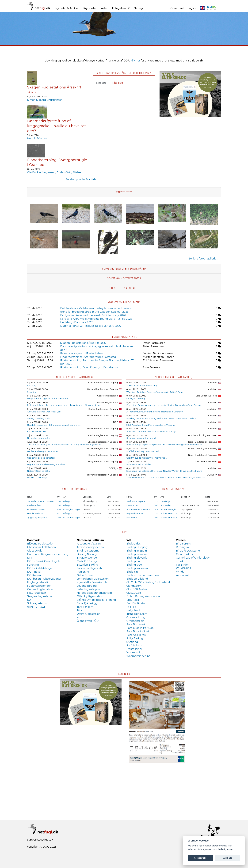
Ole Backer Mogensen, (42, 172)
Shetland (132, 642)
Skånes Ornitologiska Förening (96, 600)
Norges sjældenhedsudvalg (94, 593)
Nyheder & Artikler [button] (67, 8)
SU (29, 600)
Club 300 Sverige (88, 561)
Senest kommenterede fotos (124, 278)
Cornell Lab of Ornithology (193, 558)
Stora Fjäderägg (87, 603)
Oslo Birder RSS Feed (206, 396)
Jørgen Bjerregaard (37, 518)
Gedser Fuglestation (108, 396)
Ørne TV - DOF (36, 607)
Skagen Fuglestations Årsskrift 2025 (83, 343)
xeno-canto (183, 575)
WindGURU (183, 568)
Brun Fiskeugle (168, 509)
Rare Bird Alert (136, 624)
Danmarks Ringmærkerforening (48, 554)
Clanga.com (134, 586)
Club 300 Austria (137, 589)
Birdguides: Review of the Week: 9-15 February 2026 (93, 315)
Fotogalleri (119, 8)
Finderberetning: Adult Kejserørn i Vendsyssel (89, 367)
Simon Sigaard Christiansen (45, 100)
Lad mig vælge (225, 849)
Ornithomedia (135, 621)
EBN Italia (133, 600)
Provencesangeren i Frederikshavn (82, 353)
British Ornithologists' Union (203, 435)
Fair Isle (131, 607)
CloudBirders (184, 554)
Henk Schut (132, 505)
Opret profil (178, 8)
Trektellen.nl (134, 649)
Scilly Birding (135, 638)
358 (59, 505)
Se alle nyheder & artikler (82, 179)
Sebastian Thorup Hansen (40, 501)
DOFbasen (34, 575)
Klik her (135, 61)
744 (156, 509)
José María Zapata (135, 501)
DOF (116, 422)
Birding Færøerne (88, 551)
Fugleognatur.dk (38, 582)
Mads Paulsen (34, 505)
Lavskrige (165, 501)
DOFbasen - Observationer (44, 579)
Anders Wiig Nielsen (69, 172)
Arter (104, 8)
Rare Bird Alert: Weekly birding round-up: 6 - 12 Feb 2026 (96, 319)
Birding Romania (137, 554)
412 (59, 513)
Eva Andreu (132, 518)
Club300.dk (34, 551)
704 (156, 518)
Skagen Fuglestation (40, 596)
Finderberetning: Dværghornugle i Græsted (88, 357)
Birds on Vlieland (137, 579)
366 (59, 518)
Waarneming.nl (136, 653)
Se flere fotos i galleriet (203, 259)
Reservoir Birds (136, 635)
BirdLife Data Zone (188, 551)
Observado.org (136, 617)
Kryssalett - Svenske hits (92, 582)
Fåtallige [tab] (117, 83)
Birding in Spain (137, 551)
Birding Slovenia (137, 558)
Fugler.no (83, 572)
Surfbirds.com (135, 645)
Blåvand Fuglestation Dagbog (103, 389)
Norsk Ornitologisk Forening (203, 442)
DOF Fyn (113, 468)
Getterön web (86, 575)
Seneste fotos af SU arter (124, 288)
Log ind (192, 8)
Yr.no (80, 617)
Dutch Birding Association (143, 596)
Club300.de (134, 593)
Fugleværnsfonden (39, 586)
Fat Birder (182, 565)
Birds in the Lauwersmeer (143, 575)
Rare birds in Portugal (140, 628)
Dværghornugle (71, 509)
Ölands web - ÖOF (89, 621)
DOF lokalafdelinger (40, 568)
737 (156, 513)
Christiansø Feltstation (41, 547)
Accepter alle (200, 858)
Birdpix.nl (132, 572)
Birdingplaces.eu (137, 568)
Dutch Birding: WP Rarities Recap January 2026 (90, 326)
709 (156, 505)
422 (59, 509)
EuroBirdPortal (136, 603)
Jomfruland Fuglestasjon (93, 579)
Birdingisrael (134, 565)
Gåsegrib (68, 501)
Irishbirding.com (137, 614)
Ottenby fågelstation (90, 596)
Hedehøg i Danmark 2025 (77, 322)
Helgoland (133, 610)
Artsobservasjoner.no (90, 547)
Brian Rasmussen (36, 509)
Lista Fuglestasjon (88, 589)
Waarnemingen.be (138, 656)
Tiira (79, 610)
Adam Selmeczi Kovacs (138, 509)
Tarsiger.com (85, 607)
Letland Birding (87, 586)
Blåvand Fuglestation (41, 544)
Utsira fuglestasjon (89, 614)
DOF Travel (34, 572)
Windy (180, 572)
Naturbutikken (37, 593)
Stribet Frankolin (169, 513)
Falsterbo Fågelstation (91, 568)
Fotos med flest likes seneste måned (124, 269)
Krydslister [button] (90, 8)
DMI (30, 558)
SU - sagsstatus (37, 603)
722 (156, 501)
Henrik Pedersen (36, 513)
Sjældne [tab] (101, 83)
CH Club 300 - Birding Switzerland (148, 582)
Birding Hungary (137, 547)
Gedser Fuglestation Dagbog (103, 383)
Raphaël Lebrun (134, 513)
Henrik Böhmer (37, 139)
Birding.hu (133, 561)
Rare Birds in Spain (138, 631)
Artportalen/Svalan (89, 544)
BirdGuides (133, 544)
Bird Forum (183, 544)
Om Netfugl (136, 8)
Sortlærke (166, 505)
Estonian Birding (88, 565)
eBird (179, 561)
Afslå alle (228, 858)
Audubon (212, 383)
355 (59, 501)
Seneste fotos (124, 192)
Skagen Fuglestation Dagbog (103, 442)
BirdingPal (183, 547)
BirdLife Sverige (87, 558)
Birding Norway (87, 554)
